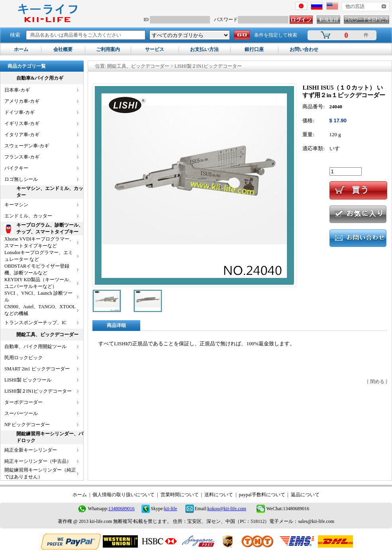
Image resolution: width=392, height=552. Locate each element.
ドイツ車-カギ (20, 112)
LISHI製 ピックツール (28, 380)
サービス (155, 49)
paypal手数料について (262, 495)
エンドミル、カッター (28, 216)
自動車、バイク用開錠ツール (35, 346)
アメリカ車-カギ (22, 101)
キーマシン (16, 205)
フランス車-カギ (22, 157)
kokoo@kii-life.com (227, 509)
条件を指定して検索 (276, 35)
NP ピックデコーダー (27, 425)
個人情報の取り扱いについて (123, 495)
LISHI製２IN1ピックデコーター (38, 391)
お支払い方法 (204, 49)
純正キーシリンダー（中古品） (38, 461)
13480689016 (122, 509)
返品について (305, 495)
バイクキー (16, 168)
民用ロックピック (24, 358)
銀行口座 (254, 49)
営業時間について (180, 495)
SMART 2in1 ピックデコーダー (37, 369)
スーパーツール (21, 413)
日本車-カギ (17, 90)
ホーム (21, 49)
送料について (219, 495)
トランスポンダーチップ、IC (35, 323)
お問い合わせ (304, 49)
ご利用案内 (108, 49)
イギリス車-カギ (22, 123)
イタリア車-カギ (22, 135)
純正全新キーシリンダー (31, 450)
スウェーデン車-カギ (27, 146)
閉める (377, 382)
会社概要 (63, 49)
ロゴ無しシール (21, 179)
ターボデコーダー (24, 402)
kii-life (171, 509)
